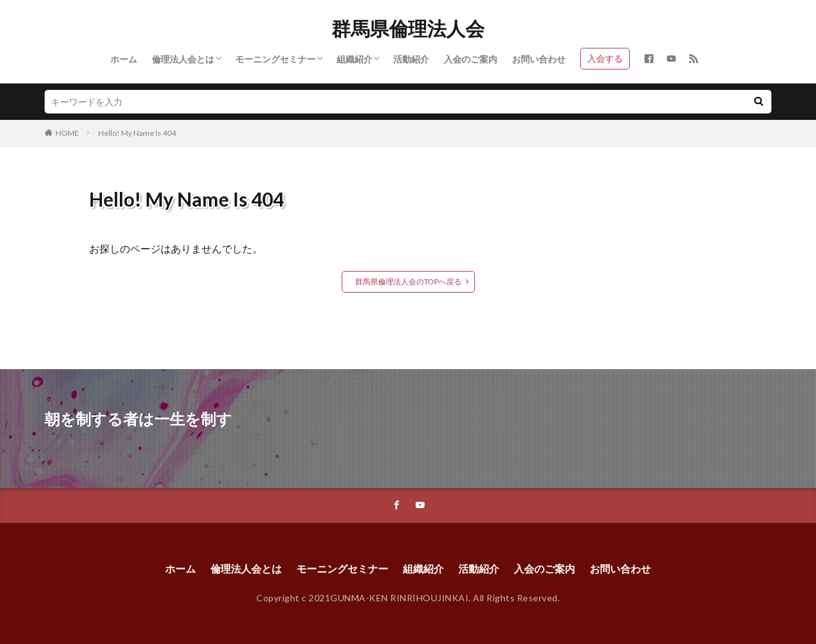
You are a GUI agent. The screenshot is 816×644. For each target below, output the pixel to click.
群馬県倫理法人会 (408, 29)
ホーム (124, 59)
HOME (67, 133)
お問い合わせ (539, 59)
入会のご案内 (470, 59)
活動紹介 (411, 59)
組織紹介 (354, 59)
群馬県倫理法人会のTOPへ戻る (408, 282)
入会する (605, 58)
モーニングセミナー (275, 59)
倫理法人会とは (183, 59)
